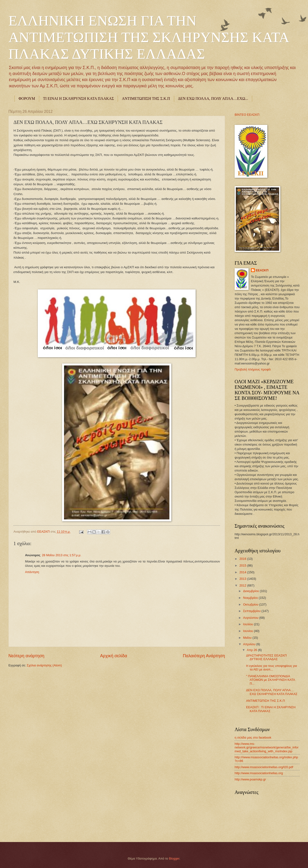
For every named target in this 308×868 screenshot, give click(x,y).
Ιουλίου (248, 624)
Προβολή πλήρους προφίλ (253, 369)
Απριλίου (250, 644)
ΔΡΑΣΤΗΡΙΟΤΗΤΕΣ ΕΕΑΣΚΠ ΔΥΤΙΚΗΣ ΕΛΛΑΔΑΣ (266, 657)
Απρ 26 (252, 650)
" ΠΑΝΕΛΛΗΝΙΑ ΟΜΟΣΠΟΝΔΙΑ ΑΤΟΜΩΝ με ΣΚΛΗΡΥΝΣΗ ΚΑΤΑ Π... (271, 680)
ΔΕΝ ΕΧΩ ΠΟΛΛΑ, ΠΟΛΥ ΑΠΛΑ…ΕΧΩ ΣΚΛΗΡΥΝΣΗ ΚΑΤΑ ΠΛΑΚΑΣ (272, 692)
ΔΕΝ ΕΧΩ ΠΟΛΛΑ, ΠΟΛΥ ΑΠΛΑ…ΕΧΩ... (213, 99)
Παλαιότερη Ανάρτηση (204, 656)
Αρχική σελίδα (114, 656)
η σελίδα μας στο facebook (253, 737)
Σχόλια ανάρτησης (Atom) (44, 665)
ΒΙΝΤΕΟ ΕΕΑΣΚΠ (247, 115)
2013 (243, 579)
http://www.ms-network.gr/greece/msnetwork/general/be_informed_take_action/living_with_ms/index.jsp (267, 747)
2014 (243, 572)
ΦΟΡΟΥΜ (27, 99)
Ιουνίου (248, 631)
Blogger (174, 858)
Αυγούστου (251, 618)
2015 (243, 565)
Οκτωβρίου (251, 604)
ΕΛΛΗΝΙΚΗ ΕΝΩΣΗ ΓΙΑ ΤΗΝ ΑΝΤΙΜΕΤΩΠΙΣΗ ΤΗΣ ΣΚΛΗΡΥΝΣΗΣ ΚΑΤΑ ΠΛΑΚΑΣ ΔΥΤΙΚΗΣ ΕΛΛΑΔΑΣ (148, 37)
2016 (243, 559)
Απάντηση (32, 572)
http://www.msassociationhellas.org (259, 773)
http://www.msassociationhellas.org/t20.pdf (264, 767)
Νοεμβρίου (251, 598)
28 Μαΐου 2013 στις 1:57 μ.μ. (61, 555)
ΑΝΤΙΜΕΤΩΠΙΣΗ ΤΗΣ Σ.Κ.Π (146, 99)
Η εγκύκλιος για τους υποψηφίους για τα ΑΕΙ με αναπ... (272, 668)
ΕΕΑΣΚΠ (44, 532)
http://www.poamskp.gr (250, 779)
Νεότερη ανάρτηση (26, 656)
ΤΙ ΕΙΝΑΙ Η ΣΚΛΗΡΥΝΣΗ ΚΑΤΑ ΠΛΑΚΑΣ (79, 99)
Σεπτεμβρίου (252, 611)
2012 (243, 585)
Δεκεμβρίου (251, 591)
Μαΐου (248, 638)
